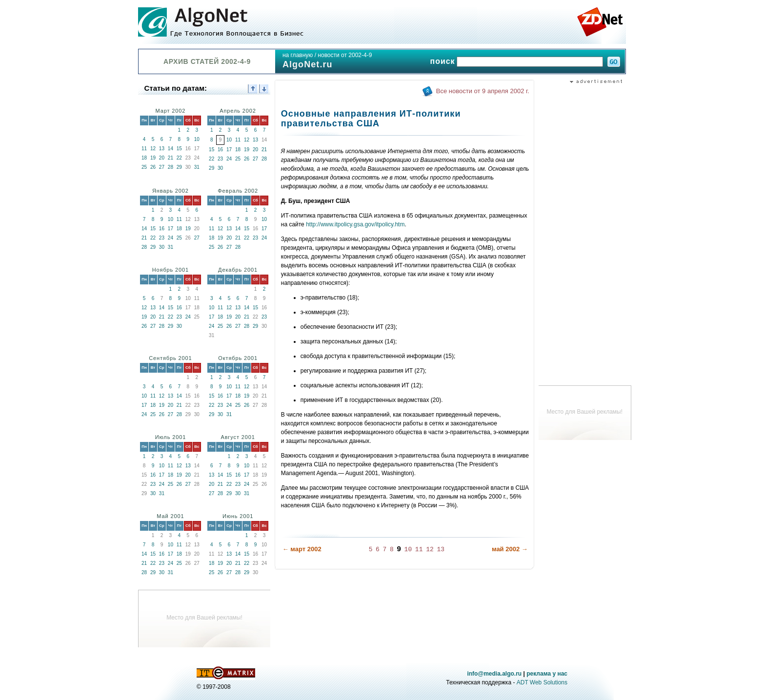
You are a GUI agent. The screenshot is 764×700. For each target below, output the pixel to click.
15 (179, 149)
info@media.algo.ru (494, 674)
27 (162, 167)
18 (144, 158)
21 (171, 158)
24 (229, 159)
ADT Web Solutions (542, 682)
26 (153, 167)
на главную (298, 55)
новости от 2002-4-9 (345, 55)
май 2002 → (510, 549)
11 (144, 149)
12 (153, 149)
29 (179, 167)
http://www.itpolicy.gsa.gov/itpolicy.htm (355, 224)
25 (144, 167)
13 (162, 149)
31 (197, 167)
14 (171, 149)
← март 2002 (302, 549)
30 (220, 168)
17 (229, 150)
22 (179, 158)
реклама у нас (547, 674)
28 (171, 167)
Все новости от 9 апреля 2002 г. (483, 91)
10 (197, 139)
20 (162, 158)
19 (153, 158)
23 (220, 159)
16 (220, 150)
